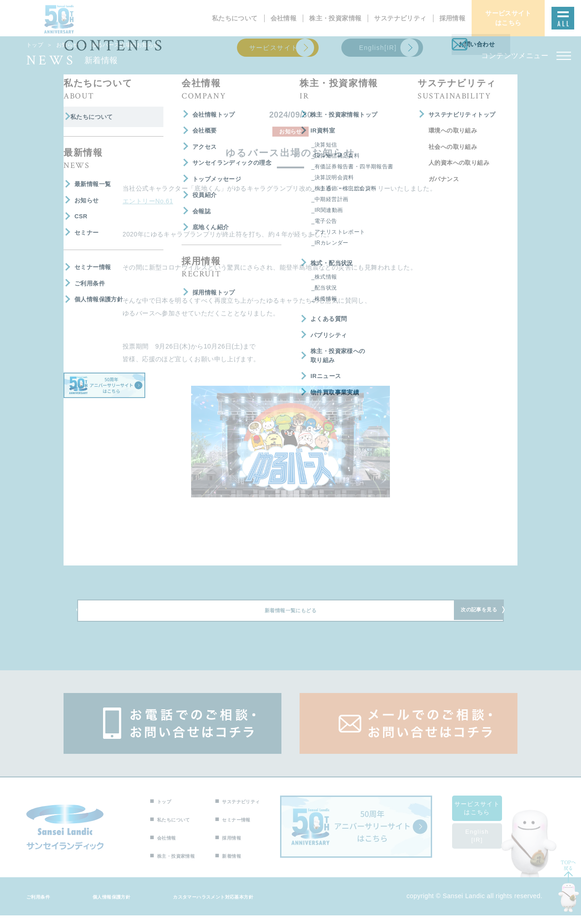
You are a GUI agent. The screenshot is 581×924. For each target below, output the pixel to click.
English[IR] (488, 844)
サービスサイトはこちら (488, 817)
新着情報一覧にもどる (290, 616)
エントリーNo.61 (148, 201)
